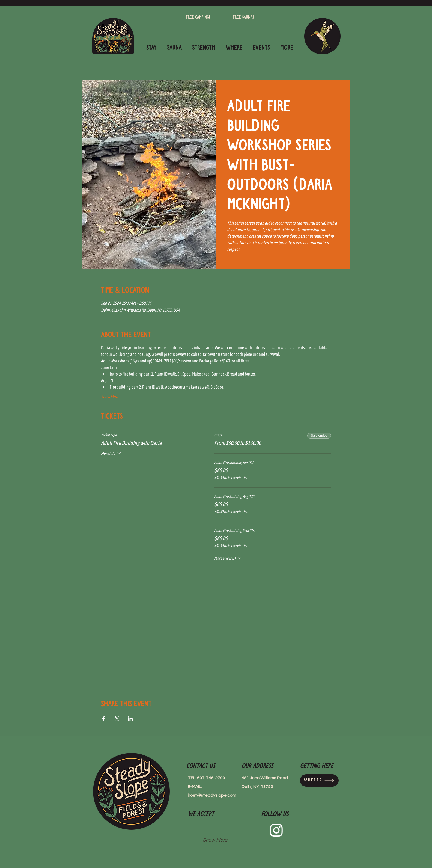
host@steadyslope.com (212, 795)
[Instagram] (276, 830)
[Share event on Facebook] (104, 719)
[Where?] (319, 780)
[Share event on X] (117, 719)
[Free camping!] (198, 17)
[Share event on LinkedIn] (130, 719)
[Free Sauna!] (243, 17)
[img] (196, 828)
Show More (110, 397)
